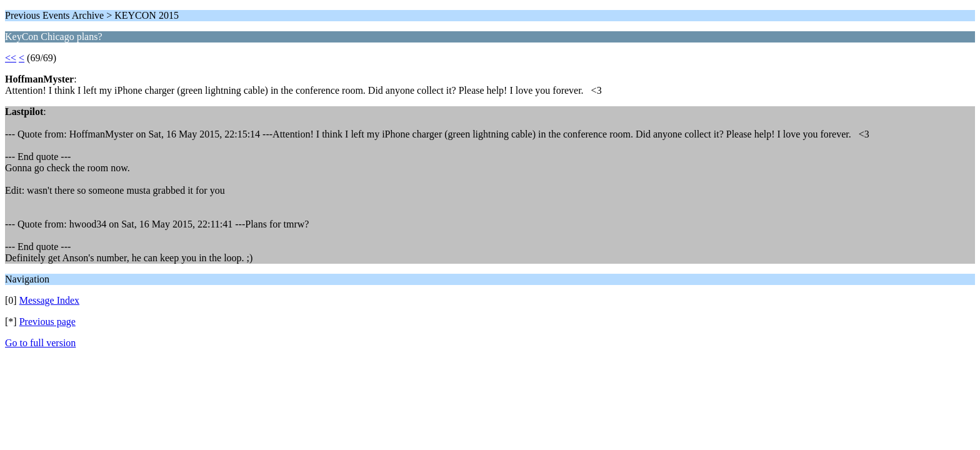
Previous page (47, 322)
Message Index (49, 300)
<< (11, 58)
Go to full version (40, 343)
